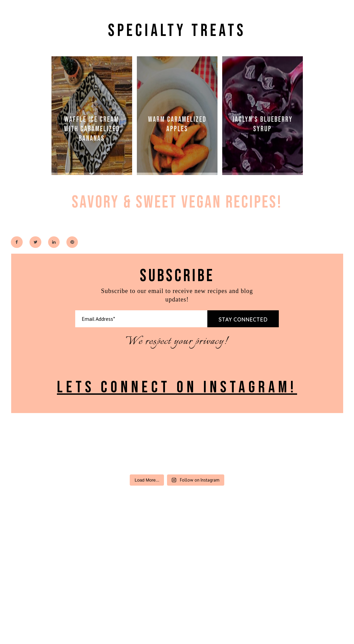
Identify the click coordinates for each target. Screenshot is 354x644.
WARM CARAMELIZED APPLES (177, 124)
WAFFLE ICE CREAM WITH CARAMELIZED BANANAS (92, 129)
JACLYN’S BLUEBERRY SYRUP (262, 124)
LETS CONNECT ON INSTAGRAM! (177, 387)
